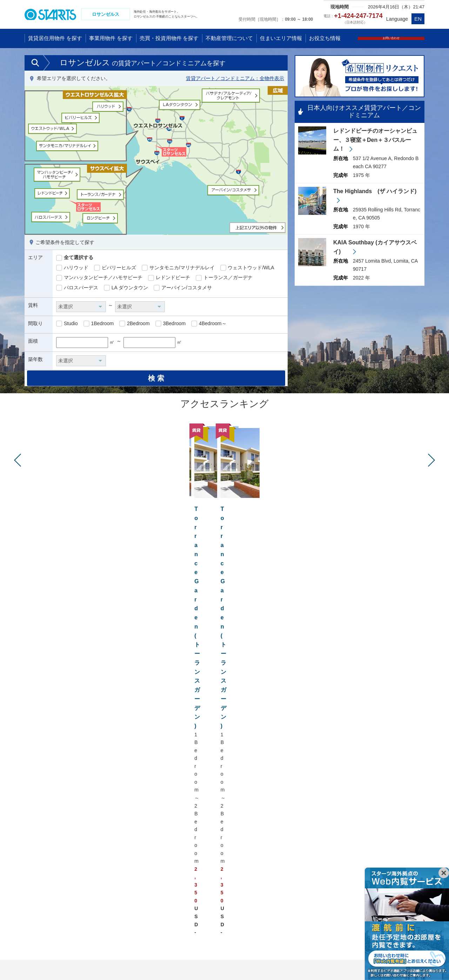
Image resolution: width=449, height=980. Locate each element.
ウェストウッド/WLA (247, 269)
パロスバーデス (77, 289)
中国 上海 (40, 845)
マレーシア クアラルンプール (126, 874)
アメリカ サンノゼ (201, 884)
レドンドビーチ (169, 279)
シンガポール (108, 864)
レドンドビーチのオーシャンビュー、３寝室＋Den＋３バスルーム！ (375, 141)
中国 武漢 (40, 874)
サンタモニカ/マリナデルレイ (178, 269)
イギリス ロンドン (384, 845)
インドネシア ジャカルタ (121, 884)
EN (418, 19)
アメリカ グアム (199, 855)
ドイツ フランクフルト (389, 864)
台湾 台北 (40, 893)
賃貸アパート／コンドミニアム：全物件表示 (235, 79)
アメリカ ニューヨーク (206, 874)
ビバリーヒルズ (115, 269)
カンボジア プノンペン (118, 893)
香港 (35, 884)
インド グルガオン (113, 932)
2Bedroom (134, 324)
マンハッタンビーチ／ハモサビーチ (99, 279)
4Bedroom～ (209, 324)
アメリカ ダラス (199, 893)
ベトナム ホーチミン (116, 855)
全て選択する (75, 259)
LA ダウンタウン (126, 289)
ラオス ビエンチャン (118, 903)
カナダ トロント (199, 903)
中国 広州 (40, 864)
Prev (18, 470)
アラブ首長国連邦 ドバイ (121, 942)
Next (431, 470)
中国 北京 (40, 855)
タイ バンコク (45, 913)
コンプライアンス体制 (107, 962)
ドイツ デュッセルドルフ (391, 855)
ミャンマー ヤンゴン (53, 922)
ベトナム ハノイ (111, 845)
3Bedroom (170, 324)
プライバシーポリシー (47, 962)
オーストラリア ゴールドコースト (300, 845)
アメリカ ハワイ (199, 845)
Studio (67, 324)
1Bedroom (99, 324)
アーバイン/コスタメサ (183, 289)
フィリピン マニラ (113, 913)
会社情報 (153, 962)
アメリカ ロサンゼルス (206, 864)
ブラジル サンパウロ (204, 913)
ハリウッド (72, 269)
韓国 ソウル (43, 903)
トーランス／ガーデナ (224, 279)
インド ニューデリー (116, 922)
